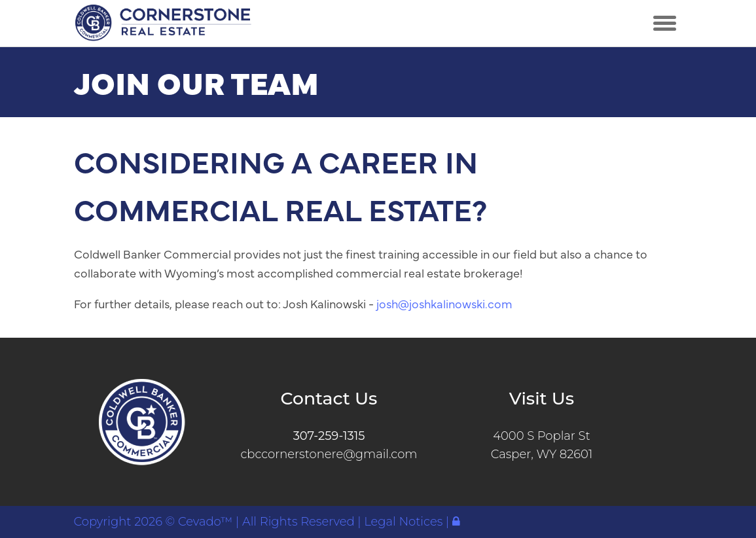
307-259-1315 (329, 436)
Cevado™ (207, 522)
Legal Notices (405, 522)
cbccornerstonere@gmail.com (329, 454)
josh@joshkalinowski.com (444, 303)
